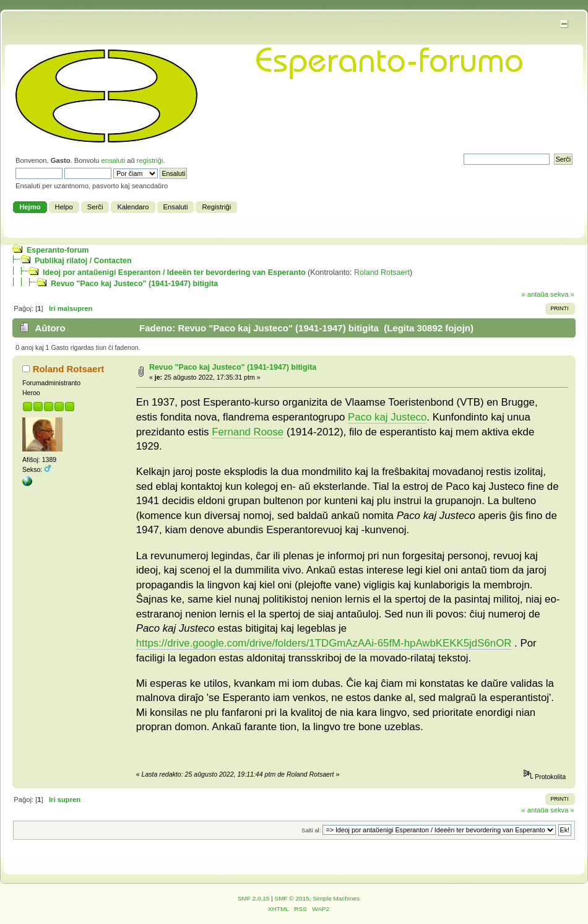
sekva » (562, 294)
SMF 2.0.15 (254, 898)
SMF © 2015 (292, 898)
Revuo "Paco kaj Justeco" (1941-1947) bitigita (134, 284)
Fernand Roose (248, 432)
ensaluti (113, 160)
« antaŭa (535, 294)
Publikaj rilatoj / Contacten (83, 261)
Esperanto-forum (58, 250)
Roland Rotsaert (382, 272)
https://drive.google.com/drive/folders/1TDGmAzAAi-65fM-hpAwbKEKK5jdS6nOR (324, 643)
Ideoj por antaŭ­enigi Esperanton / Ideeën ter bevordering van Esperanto (174, 272)
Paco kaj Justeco (387, 417)
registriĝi (150, 160)
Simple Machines (336, 898)
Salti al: (311, 830)
